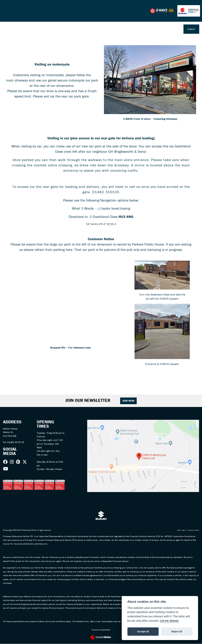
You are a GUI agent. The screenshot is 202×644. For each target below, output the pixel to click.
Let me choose (169, 621)
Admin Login (179, 530)
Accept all (143, 631)
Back (191, 29)
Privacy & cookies (192, 530)
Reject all (177, 631)
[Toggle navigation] (6, 11)
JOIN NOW (129, 401)
